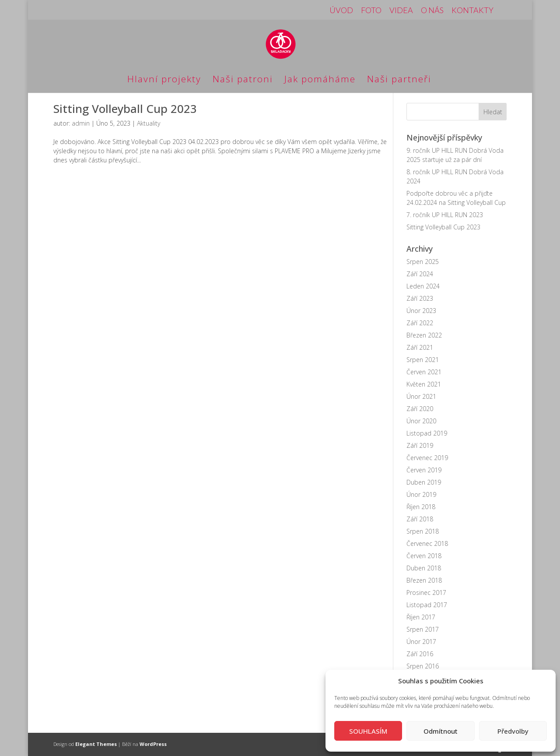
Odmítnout (441, 731)
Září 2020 (420, 409)
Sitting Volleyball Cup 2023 (125, 109)
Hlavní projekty (164, 80)
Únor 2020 (421, 421)
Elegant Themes (96, 744)
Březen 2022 (424, 335)
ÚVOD (341, 11)
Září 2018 (420, 519)
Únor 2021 (421, 396)
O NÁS (432, 11)
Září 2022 (420, 323)
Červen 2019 (424, 470)
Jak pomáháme (320, 80)
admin (81, 123)
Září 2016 (420, 654)
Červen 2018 (424, 556)
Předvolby (513, 731)
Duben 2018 (424, 568)
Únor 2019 (421, 494)
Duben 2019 (424, 482)
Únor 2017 (421, 642)
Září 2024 (420, 274)
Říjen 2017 (421, 617)
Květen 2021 (424, 384)
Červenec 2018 (427, 543)
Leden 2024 (423, 286)
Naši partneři (399, 80)
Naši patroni (243, 80)
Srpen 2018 (423, 531)
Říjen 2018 (421, 507)
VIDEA (401, 11)
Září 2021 (420, 347)
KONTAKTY (472, 11)
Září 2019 (420, 445)
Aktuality (149, 123)
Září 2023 (420, 298)
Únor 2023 (421, 311)
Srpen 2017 (423, 629)
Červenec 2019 (427, 458)
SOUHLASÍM (368, 731)
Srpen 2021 (423, 360)
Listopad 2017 (427, 605)
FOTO (371, 11)
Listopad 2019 (427, 433)
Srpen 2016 (423, 666)
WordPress (153, 744)
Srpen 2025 (423, 262)
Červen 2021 (424, 372)
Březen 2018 (424, 580)
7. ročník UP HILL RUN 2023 (445, 215)
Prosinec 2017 (426, 592)
